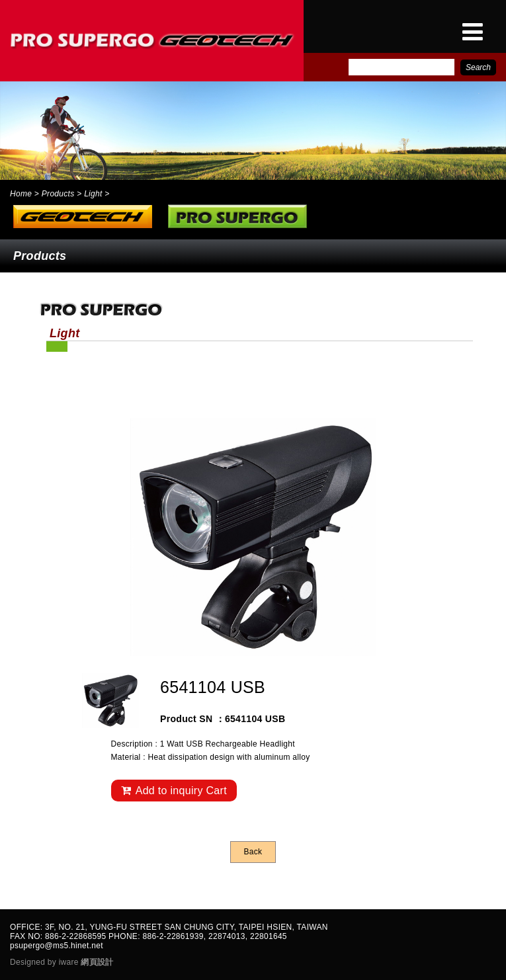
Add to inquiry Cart (174, 791)
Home (21, 194)
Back (253, 852)
